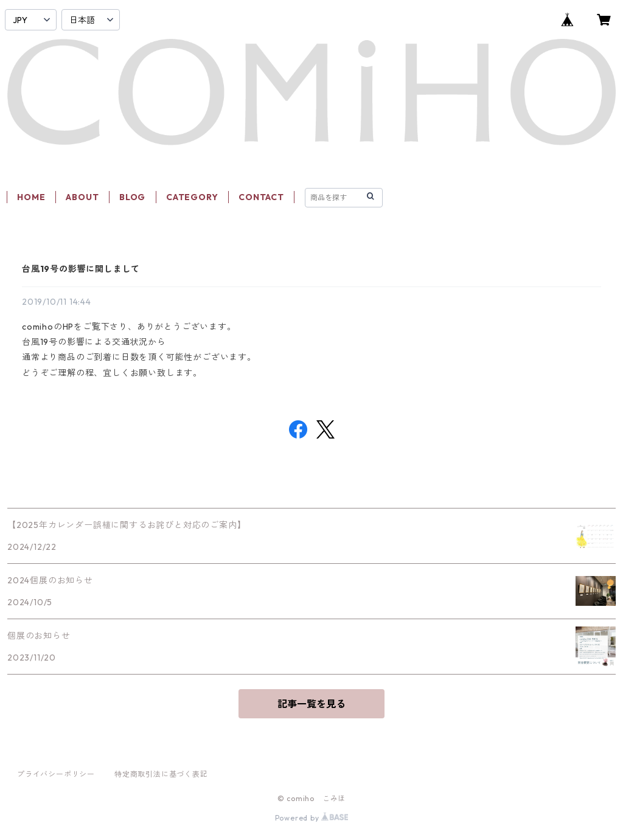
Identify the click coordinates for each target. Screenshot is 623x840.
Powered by (312, 818)
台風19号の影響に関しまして (81, 269)
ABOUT (82, 197)
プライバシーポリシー (56, 774)
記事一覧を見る (311, 704)
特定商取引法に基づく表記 (161, 774)
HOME (31, 197)
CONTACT (261, 197)
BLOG (132, 197)
